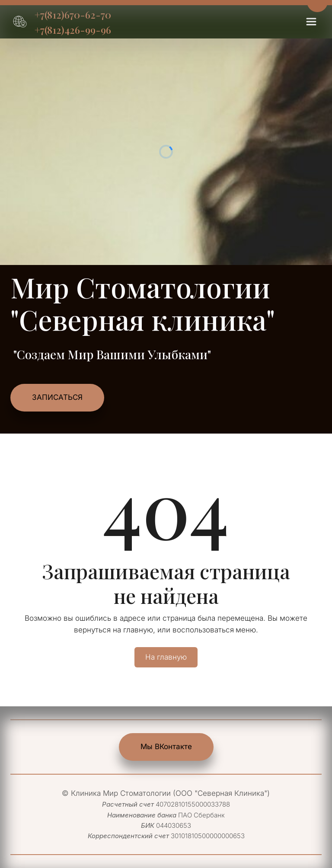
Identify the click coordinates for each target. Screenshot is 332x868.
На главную (166, 657)
